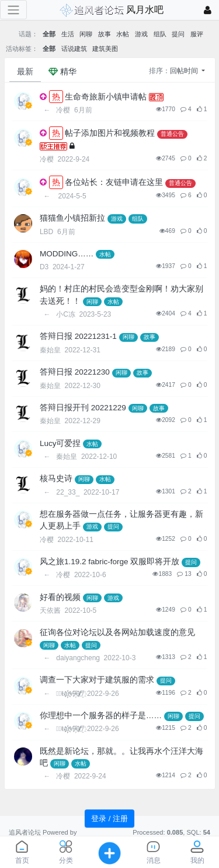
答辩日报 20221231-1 (78, 336)
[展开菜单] (13, 10)
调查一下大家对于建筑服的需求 (97, 680)
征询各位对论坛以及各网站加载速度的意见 (117, 632)
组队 (160, 34)
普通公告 (172, 134)
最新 (25, 71)
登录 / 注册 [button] (109, 819)
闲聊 (86, 34)
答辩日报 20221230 (75, 372)
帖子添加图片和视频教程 (110, 133)
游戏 (141, 34)
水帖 (123, 34)
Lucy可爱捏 (60, 443)
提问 (178, 34)
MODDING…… (67, 254)
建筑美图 (105, 49)
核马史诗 (56, 478)
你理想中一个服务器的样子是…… (101, 716)
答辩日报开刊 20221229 (83, 408)
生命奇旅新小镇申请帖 (106, 97)
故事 (105, 34)
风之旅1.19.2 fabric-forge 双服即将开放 (109, 562)
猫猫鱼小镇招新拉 (72, 218)
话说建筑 (74, 49)
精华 (62, 71)
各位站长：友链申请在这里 (114, 182)
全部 (49, 34)
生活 (68, 34)
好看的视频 (60, 597)
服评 (197, 34)
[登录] (208, 10)
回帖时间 (185, 71)
